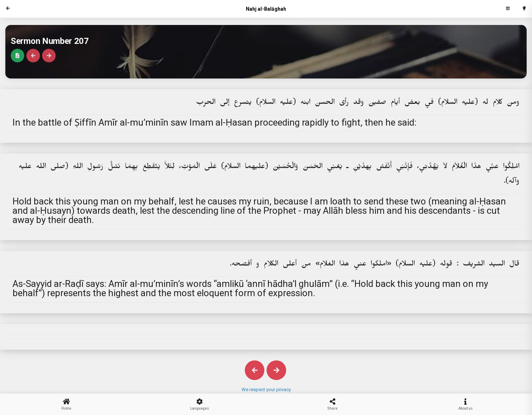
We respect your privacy (266, 389)
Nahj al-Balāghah (266, 9)
